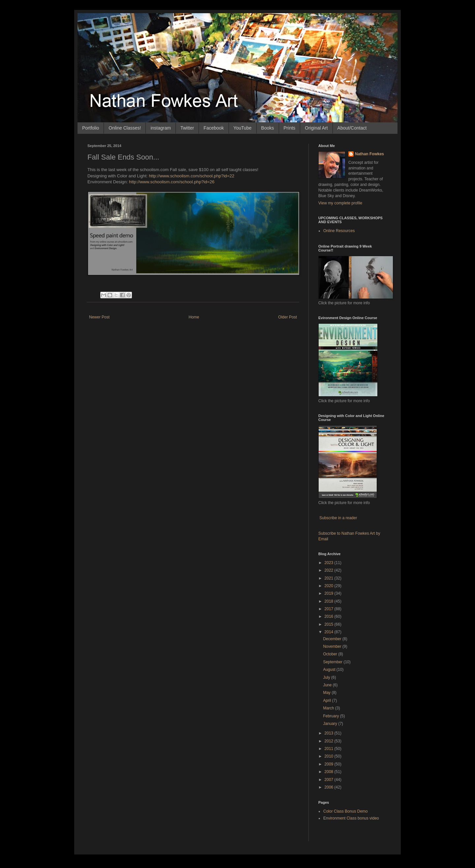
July (327, 677)
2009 (330, 764)
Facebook (214, 128)
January (331, 724)
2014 (330, 632)
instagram (160, 128)
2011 (330, 749)
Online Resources (339, 231)
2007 (330, 780)
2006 (330, 787)
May (327, 693)
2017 (330, 609)
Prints (290, 128)
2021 (330, 578)
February (331, 716)
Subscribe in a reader (338, 518)
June (328, 685)
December (333, 639)
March (329, 708)
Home (194, 317)
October (331, 654)
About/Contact (352, 128)
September (333, 662)
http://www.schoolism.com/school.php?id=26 (172, 182)
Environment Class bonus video (351, 818)
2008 (330, 772)
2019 (330, 593)
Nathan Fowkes (369, 154)
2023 (330, 563)
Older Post (287, 317)
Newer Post (99, 317)
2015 (330, 624)
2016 (330, 616)
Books (268, 128)
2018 (330, 601)
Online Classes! (125, 128)
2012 (330, 741)
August (330, 670)
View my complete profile (340, 203)
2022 (330, 570)
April (327, 701)
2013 (330, 733)
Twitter (187, 128)
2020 (330, 586)
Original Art (316, 128)
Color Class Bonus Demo (346, 811)
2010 (330, 756)
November (333, 646)
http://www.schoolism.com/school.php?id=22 (191, 176)
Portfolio (91, 128)
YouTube (243, 128)
